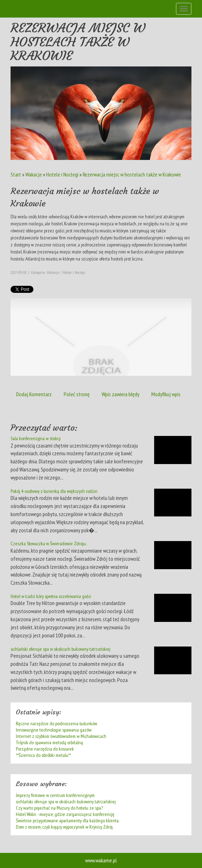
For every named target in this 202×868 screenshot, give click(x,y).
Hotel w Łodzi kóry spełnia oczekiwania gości (51, 596)
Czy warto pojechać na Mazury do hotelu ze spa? (59, 808)
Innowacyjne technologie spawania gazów (54, 730)
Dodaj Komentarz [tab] (34, 394)
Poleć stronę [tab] (77, 394)
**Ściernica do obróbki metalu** (43, 755)
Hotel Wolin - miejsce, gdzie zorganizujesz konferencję (65, 814)
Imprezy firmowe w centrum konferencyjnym (55, 795)
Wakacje (34, 174)
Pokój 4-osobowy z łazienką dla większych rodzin (54, 491)
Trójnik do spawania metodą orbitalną (49, 742)
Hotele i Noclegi (62, 174)
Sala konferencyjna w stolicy (36, 438)
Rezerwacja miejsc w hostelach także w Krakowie (132, 174)
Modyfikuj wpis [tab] (166, 394)
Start (16, 174)
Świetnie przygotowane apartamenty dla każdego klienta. (68, 821)
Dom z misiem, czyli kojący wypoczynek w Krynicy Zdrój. (65, 827)
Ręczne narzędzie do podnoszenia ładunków (56, 724)
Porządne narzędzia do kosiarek (45, 749)
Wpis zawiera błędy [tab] (121, 394)
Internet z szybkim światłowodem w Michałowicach (61, 736)
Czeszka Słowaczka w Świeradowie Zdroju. (49, 544)
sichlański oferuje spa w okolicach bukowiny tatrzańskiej (61, 649)
